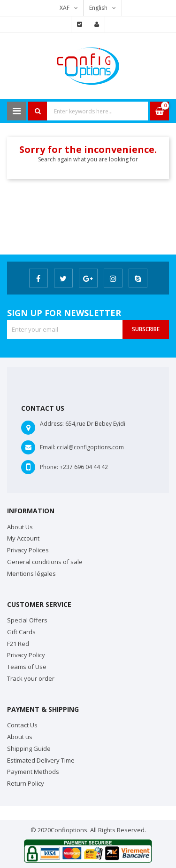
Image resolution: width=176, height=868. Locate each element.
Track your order (31, 678)
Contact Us (22, 725)
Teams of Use (27, 667)
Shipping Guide (29, 749)
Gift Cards (21, 632)
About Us (20, 527)
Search (38, 111)
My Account (23, 538)
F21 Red (18, 644)
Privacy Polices (28, 550)
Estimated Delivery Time (41, 760)
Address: (52, 424)
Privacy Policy (26, 655)
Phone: (49, 467)
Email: (48, 447)
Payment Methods (33, 772)
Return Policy (26, 783)
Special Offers (27, 620)
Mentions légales (31, 573)
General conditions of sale (45, 562)
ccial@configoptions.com (90, 447)
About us (20, 737)
